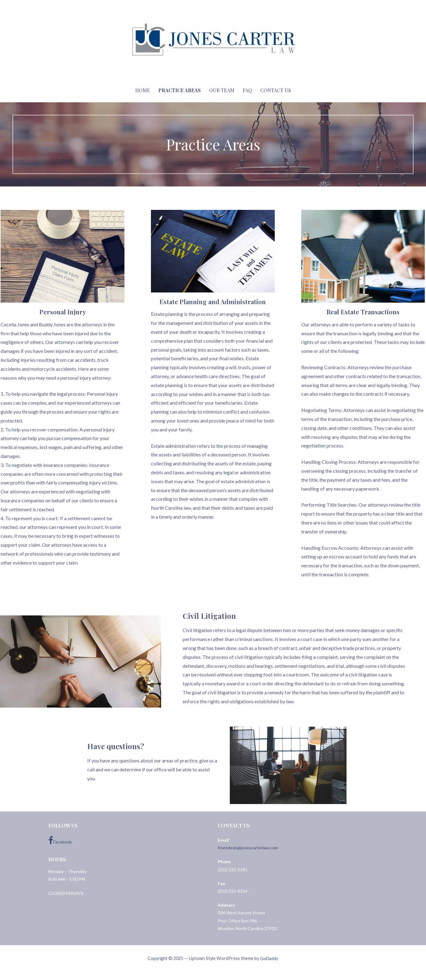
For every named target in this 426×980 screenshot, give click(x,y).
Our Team (222, 90)
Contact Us (276, 90)
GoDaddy (269, 958)
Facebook (60, 840)
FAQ (247, 90)
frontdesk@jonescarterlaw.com (248, 848)
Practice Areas (180, 90)
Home (143, 90)
